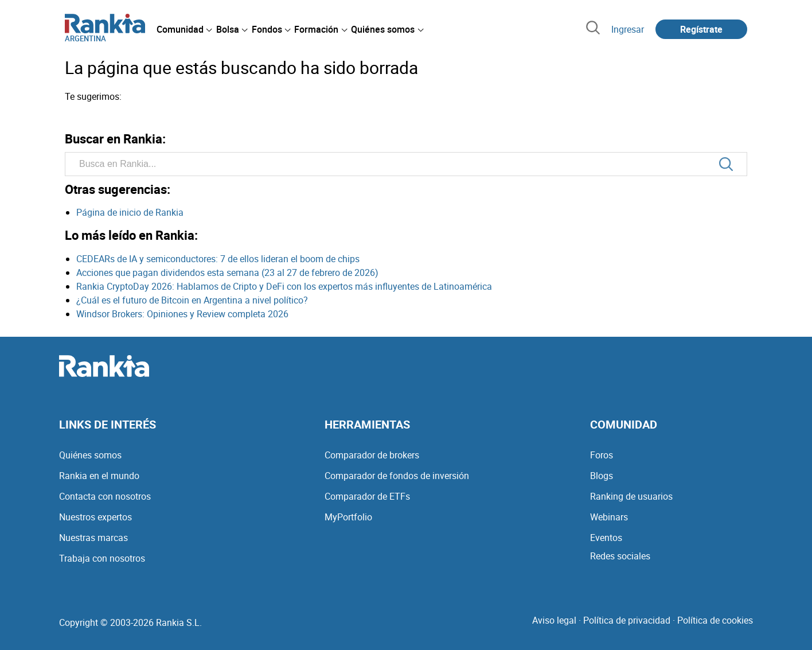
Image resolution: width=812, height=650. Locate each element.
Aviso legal (554, 620)
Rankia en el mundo (99, 476)
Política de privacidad (627, 620)
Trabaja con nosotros (102, 558)
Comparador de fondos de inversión (397, 476)
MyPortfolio (348, 517)
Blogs (602, 476)
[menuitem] (184, 29)
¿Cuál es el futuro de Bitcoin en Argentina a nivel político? (192, 300)
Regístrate (701, 29)
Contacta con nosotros (105, 496)
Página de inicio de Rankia (130, 212)
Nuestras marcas (93, 538)
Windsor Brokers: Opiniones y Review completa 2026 (182, 314)
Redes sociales (620, 556)
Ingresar (628, 29)
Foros (602, 455)
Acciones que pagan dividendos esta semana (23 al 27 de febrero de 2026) (227, 273)
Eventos (606, 538)
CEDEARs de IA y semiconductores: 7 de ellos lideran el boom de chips (218, 259)
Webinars (609, 517)
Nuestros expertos (95, 517)
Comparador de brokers (372, 455)
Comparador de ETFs (367, 496)
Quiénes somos (90, 455)
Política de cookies (715, 620)
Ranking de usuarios (631, 496)
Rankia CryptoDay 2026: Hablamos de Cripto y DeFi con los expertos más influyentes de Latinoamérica (284, 286)
